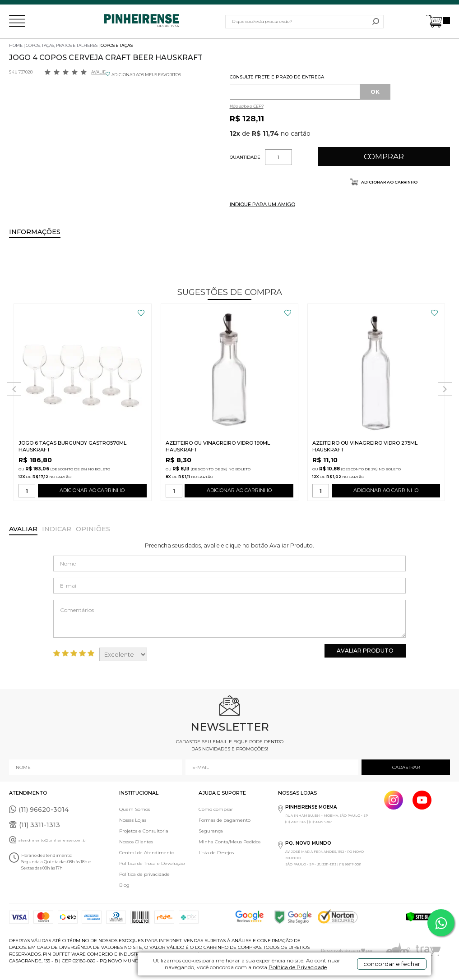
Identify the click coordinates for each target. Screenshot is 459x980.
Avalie (98, 72)
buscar (376, 22)
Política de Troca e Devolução (152, 863)
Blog (124, 885)
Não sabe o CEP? (247, 106)
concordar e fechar (392, 964)
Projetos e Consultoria (144, 831)
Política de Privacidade (298, 967)
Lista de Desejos (216, 853)
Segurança (211, 831)
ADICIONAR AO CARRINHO (92, 492)
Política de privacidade (144, 874)
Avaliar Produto (365, 651)
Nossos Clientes (136, 842)
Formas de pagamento (225, 820)
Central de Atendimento (147, 853)
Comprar (384, 156)
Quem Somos (134, 809)
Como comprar (216, 809)
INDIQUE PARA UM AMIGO (262, 204)
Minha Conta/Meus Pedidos (229, 842)
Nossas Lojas (133, 820)
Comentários (229, 619)
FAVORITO (141, 313)
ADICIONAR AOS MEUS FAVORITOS (146, 75)
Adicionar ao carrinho (389, 182)
